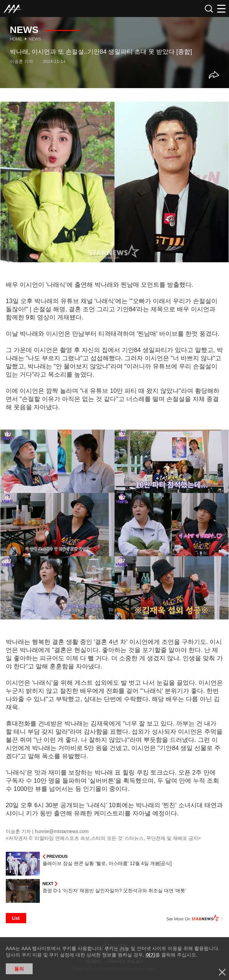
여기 (150, 955)
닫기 (222, 972)
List (16, 918)
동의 (19, 969)
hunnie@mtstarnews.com (62, 831)
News (35, 39)
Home (16, 39)
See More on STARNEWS (195, 918)
